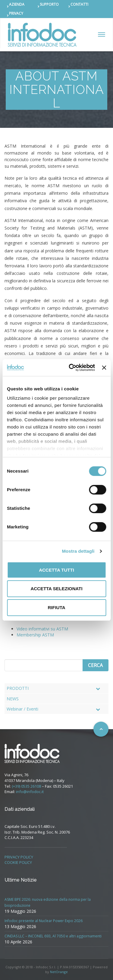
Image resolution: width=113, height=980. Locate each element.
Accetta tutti (56, 570)
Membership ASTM (35, 635)
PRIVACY (16, 13)
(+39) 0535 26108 (26, 786)
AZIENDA (17, 4)
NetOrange (59, 972)
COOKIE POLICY (18, 862)
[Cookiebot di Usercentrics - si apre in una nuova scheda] (71, 368)
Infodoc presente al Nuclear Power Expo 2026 (44, 921)
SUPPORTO (49, 4)
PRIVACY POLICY (19, 857)
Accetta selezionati (56, 589)
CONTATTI (79, 4)
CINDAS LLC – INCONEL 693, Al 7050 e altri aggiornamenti (53, 936)
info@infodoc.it (30, 792)
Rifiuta (56, 607)
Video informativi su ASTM (42, 629)
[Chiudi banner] (104, 368)
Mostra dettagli (78, 551)
